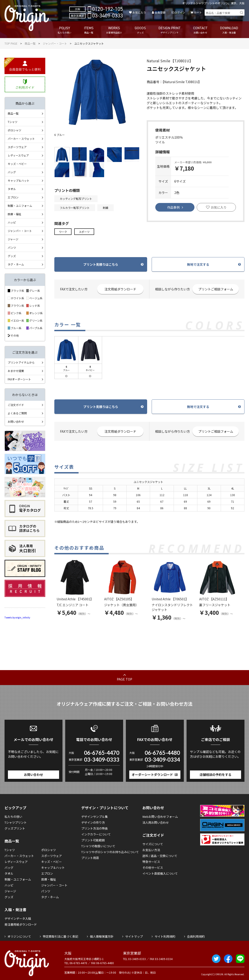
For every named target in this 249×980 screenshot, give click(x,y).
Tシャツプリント (16, 822)
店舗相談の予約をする (215, 775)
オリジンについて (19, 936)
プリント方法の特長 (95, 828)
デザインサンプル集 (95, 817)
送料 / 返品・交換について (160, 856)
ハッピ (12, 222)
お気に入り (139, 12)
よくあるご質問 (17, 413)
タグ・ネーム (16, 264)
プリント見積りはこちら (101, 264)
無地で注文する (198, 264)
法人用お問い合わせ (156, 822)
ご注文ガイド (16, 405)
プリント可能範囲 (93, 840)
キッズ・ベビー (17, 164)
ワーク (63, 232)
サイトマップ (134, 936)
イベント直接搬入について (160, 873)
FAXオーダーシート (19, 379)
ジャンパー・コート (55, 43)
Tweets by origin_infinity (17, 617)
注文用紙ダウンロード (120, 289)
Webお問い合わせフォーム (160, 817)
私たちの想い (13, 817)
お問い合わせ (16, 421)
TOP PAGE (11, 43)
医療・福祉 (14, 214)
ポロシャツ (14, 130)
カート (198, 12)
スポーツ (84, 232)
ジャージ (13, 239)
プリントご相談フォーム (216, 289)
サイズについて (153, 844)
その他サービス (153, 868)
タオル (12, 189)
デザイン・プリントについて (105, 808)
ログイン (180, 12)
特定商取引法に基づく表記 (60, 936)
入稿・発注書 (15, 910)
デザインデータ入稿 (18, 918)
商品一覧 (30, 43)
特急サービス (151, 862)
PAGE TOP (124, 679)
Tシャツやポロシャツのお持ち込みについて (110, 852)
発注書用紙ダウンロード (21, 924)
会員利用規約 (196, 936)
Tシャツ (13, 122)
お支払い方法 (151, 850)
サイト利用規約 (165, 936)
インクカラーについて (96, 834)
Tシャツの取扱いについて (98, 846)
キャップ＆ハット (19, 180)
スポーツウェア (17, 147)
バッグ (12, 172)
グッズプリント (15, 828)
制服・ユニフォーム (20, 206)
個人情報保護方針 (102, 936)
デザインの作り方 (93, 822)
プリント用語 (90, 858)
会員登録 (160, 12)
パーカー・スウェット (21, 139)
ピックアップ (15, 808)
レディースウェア (18, 155)
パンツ (12, 247)
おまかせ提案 (16, 371)
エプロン (13, 197)
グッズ (12, 256)
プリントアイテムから (21, 362)
